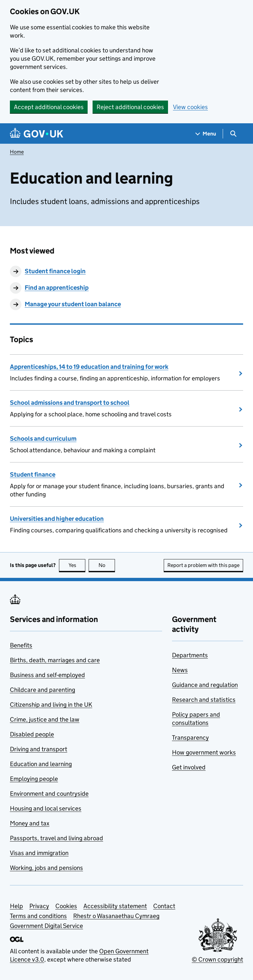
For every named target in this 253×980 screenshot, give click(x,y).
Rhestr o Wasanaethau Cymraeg (116, 916)
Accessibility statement (115, 906)
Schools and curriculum (43, 439)
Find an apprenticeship (57, 288)
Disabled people (32, 734)
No (107, 565)
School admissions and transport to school (70, 403)
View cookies (190, 107)
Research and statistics (204, 700)
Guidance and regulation (205, 685)
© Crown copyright (217, 959)
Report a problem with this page (203, 565)
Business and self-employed (47, 675)
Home (17, 152)
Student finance (33, 475)
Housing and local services (46, 808)
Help (16, 906)
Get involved (189, 767)
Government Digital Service (46, 926)
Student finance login (55, 271)
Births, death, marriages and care (55, 660)
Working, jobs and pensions (46, 868)
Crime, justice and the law (45, 719)
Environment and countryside (49, 794)
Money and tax (30, 823)
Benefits (21, 645)
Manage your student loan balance (73, 304)
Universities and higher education (57, 519)
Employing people (34, 779)
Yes (77, 565)
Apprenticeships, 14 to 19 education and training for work (89, 367)
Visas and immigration (39, 853)
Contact (164, 906)
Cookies (66, 906)
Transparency (190, 738)
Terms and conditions (38, 916)
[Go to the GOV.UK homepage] (37, 134)
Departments (190, 655)
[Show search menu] (233, 134)
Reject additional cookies (130, 107)
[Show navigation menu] (206, 134)
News (180, 670)
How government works (204, 752)
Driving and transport (39, 749)
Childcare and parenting (42, 690)
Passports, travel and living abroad (56, 838)
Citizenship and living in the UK (51, 705)
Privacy (39, 906)
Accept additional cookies (49, 107)
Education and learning (41, 764)
